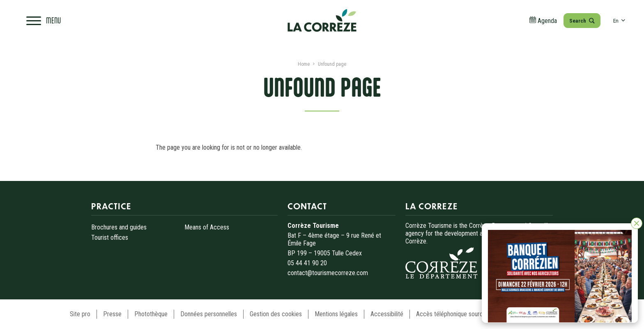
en (619, 21)
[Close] (637, 223)
